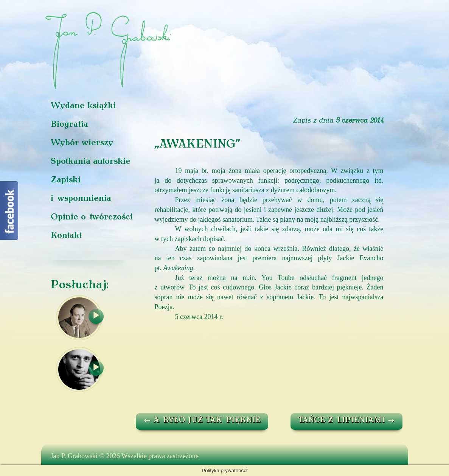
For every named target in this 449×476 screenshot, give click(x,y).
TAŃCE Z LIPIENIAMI (346, 420)
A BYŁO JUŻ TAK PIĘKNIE (202, 420)
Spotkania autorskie (91, 162)
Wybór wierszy (82, 143)
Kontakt (66, 236)
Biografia (69, 125)
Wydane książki (83, 106)
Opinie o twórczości (92, 217)
